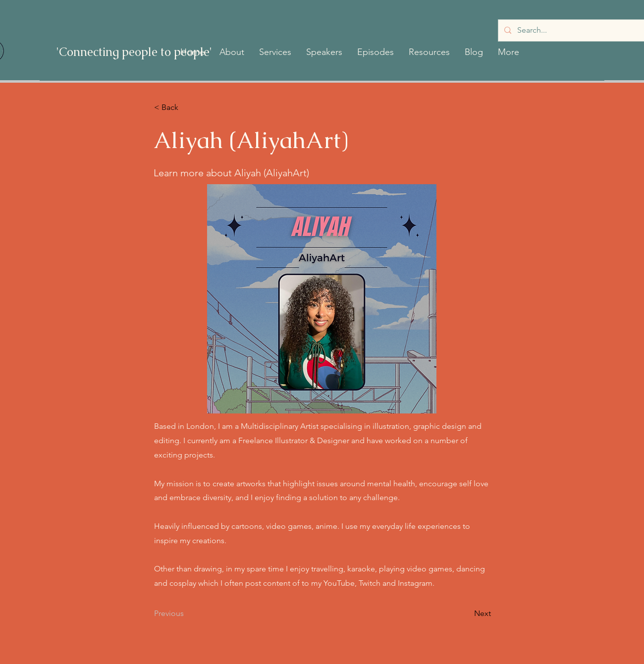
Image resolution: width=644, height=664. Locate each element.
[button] (232, 52)
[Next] (466, 613)
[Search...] (572, 30)
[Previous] (187, 613)
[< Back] (187, 107)
